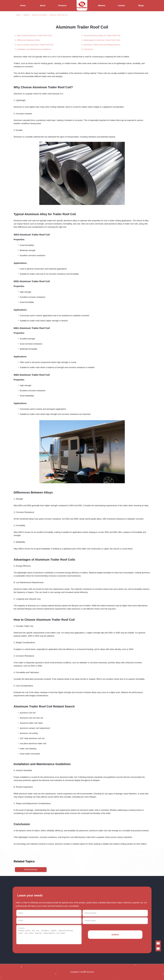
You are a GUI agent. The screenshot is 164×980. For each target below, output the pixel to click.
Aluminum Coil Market (39, 15)
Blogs (141, 6)
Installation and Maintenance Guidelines (34, 49)
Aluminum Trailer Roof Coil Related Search (102, 45)
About (43, 6)
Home (23, 6)
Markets (102, 6)
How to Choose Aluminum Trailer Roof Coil (35, 45)
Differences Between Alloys (29, 40)
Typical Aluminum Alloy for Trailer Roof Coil (102, 36)
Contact (121, 6)
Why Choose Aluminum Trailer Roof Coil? (35, 36)
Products (62, 6)
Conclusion (88, 49)
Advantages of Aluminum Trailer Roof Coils (102, 40)
